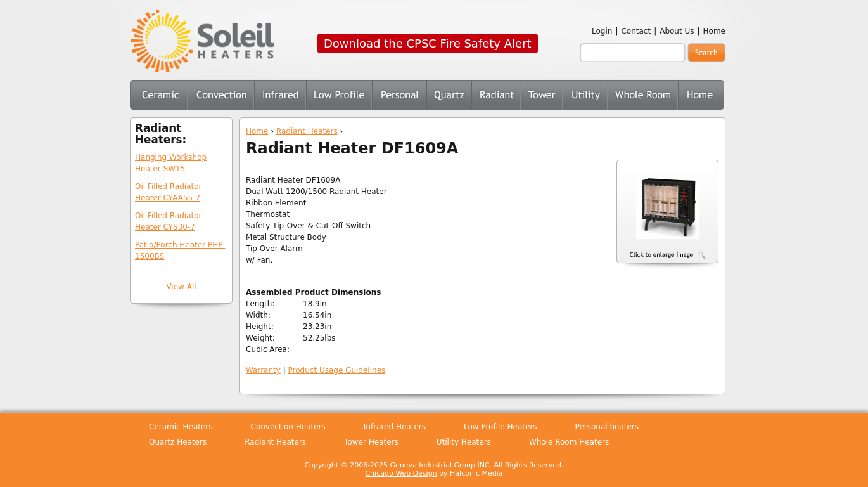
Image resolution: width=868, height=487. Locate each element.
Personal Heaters (399, 95)
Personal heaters (607, 427)
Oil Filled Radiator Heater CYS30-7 (169, 221)
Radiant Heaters (307, 131)
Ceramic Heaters (159, 95)
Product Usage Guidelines (337, 370)
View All (181, 287)
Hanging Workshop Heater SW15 (171, 163)
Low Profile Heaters (339, 95)
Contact (636, 31)
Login (602, 31)
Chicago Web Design (401, 473)
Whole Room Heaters (643, 95)
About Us (677, 31)
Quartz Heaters (449, 95)
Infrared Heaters (280, 95)
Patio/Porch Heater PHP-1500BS (180, 250)
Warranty (263, 370)
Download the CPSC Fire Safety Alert (428, 43)
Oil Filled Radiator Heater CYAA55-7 (169, 192)
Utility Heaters (585, 95)
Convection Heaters (221, 95)
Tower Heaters (542, 95)
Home (714, 31)
